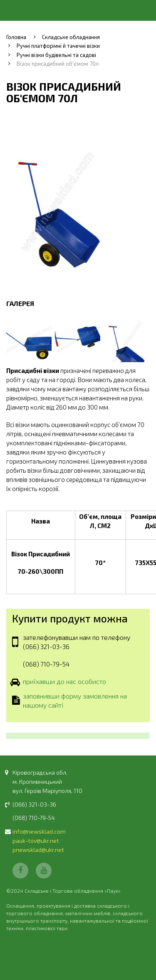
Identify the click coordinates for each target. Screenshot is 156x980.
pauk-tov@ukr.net (36, 841)
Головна (16, 37)
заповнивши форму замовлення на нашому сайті (75, 700)
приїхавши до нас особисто (64, 682)
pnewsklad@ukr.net (38, 850)
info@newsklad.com (39, 831)
